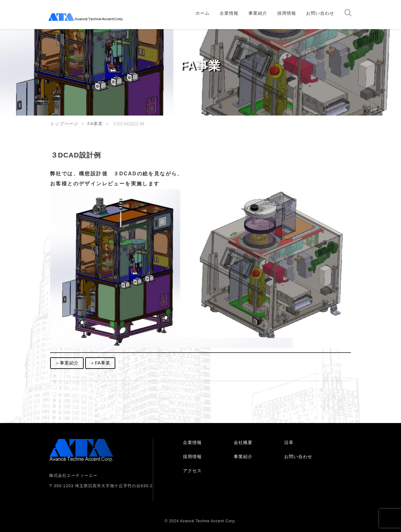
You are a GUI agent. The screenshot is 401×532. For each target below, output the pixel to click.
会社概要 (243, 442)
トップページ (64, 124)
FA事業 (95, 124)
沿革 (289, 442)
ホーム (203, 13)
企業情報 (229, 13)
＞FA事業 (100, 363)
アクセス (192, 471)
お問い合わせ (320, 13)
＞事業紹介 (67, 363)
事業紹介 (258, 13)
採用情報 (287, 13)
